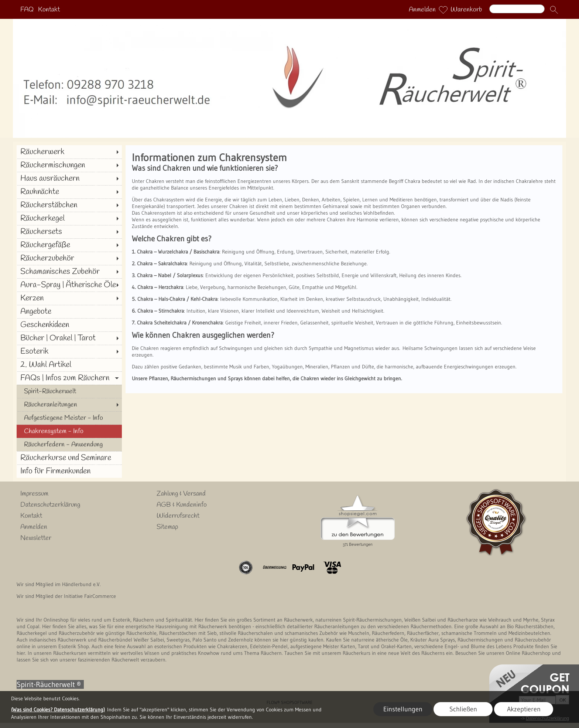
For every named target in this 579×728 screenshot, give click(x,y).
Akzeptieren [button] (524, 709)
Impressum (34, 494)
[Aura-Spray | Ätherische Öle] (69, 285)
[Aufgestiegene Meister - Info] (69, 418)
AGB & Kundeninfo (182, 505)
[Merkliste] (443, 10)
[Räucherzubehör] (69, 258)
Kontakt (49, 10)
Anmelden (422, 10)
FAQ (27, 10)
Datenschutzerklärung (50, 505)
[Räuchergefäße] (69, 245)
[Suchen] (517, 9)
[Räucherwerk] (69, 152)
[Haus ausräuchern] (69, 178)
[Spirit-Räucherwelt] (69, 391)
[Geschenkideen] (69, 325)
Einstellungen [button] (403, 709)
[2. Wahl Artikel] (69, 365)
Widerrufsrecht (178, 516)
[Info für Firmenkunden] (69, 471)
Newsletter (36, 538)
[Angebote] (69, 312)
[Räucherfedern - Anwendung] (69, 445)
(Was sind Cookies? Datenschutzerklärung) (58, 710)
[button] (554, 10)
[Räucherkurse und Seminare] (69, 458)
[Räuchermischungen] (69, 165)
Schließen (463, 709)
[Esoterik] (69, 351)
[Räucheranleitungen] (69, 405)
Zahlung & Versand (181, 494)
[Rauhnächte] (69, 192)
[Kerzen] (69, 298)
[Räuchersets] (69, 232)
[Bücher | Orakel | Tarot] (69, 338)
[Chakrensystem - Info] (69, 431)
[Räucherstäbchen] (69, 205)
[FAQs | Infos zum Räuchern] (69, 378)
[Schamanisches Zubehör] (69, 272)
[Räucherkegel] (69, 218)
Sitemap (167, 527)
